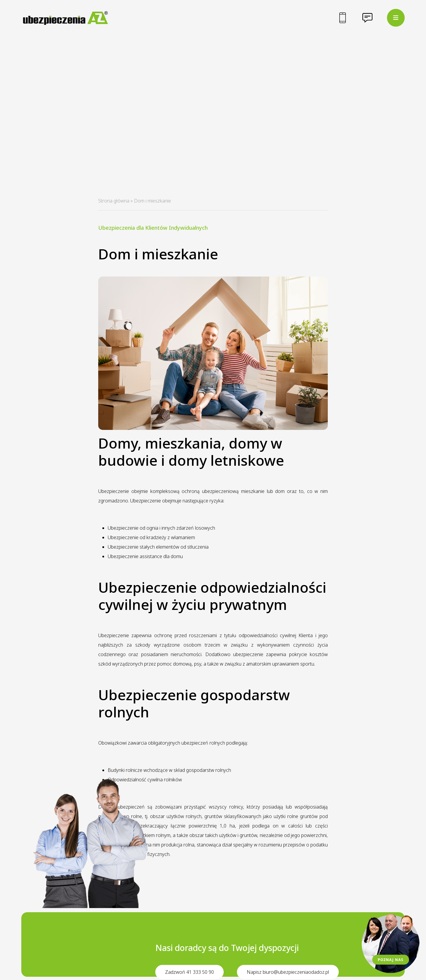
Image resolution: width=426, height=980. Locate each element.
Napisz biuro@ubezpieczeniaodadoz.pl (288, 972)
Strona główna (114, 201)
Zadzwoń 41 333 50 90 (189, 972)
